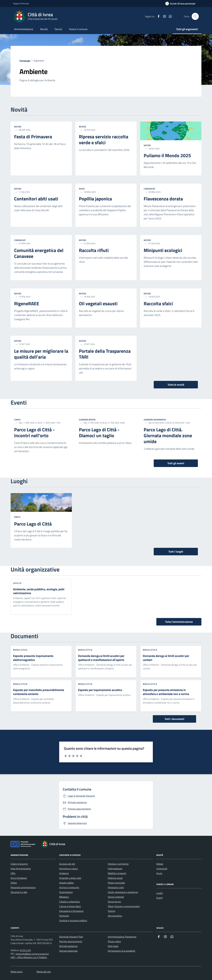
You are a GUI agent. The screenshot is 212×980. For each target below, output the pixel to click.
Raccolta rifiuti (94, 250)
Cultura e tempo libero (70, 906)
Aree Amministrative (21, 869)
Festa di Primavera (33, 137)
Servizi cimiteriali (116, 897)
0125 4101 (25, 950)
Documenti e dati (19, 892)
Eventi (160, 898)
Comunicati (149, 189)
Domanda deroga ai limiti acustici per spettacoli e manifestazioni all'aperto (101, 658)
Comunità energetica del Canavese (39, 253)
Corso (17, 420)
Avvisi (82, 189)
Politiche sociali (115, 878)
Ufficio (17, 583)
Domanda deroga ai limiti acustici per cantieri (166, 658)
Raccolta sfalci (158, 304)
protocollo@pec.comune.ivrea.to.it (32, 954)
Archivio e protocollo (69, 887)
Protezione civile (116, 887)
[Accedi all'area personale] (180, 4)
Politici (14, 883)
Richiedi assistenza (68, 946)
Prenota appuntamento (71, 941)
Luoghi (160, 893)
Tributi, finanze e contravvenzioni (124, 906)
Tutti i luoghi (176, 552)
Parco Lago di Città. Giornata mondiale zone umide (168, 436)
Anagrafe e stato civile (70, 878)
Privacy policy (114, 941)
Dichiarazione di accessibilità (121, 951)
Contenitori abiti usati (36, 199)
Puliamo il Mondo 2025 (167, 156)
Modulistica (20, 650)
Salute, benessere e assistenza (123, 892)
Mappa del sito (44, 972)
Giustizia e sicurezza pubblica (73, 920)
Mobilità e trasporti (117, 873)
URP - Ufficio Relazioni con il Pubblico (29, 957)
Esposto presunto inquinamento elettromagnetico (33, 658)
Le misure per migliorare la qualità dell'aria (41, 354)
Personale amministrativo (23, 887)
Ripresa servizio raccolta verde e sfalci (104, 140)
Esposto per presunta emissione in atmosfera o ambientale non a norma (166, 692)
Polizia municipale (116, 883)
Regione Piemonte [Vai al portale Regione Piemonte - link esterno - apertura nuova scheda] (21, 3)
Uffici (13, 873)
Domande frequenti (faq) (71, 937)
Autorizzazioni (66, 892)
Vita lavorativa (115, 916)
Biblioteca (64, 897)
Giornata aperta (87, 420)
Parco (17, 517)
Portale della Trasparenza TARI (105, 354)
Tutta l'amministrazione (179, 622)
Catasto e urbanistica (69, 902)
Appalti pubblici (67, 883)
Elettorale (64, 916)
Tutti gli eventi (176, 463)
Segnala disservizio (68, 951)
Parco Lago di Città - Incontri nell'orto (34, 433)
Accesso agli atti (67, 864)
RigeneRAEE (27, 304)
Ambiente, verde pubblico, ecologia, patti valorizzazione (39, 591)
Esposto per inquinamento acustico (100, 690)
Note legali (113, 946)
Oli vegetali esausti (98, 304)
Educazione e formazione (71, 911)
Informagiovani (115, 869)
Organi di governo (19, 864)
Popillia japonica (95, 199)
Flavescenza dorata (163, 199)
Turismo (111, 911)
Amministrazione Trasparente (122, 937)
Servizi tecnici (114, 902)
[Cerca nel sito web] (195, 16)
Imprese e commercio (118, 864)
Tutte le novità (176, 385)
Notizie (18, 127)
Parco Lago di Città (33, 524)
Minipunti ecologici (163, 250)
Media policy (17, 972)
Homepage (25, 61)
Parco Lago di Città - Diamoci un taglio (99, 433)
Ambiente (64, 873)
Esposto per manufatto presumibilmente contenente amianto (39, 692)
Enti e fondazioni (19, 878)
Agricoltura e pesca (68, 869)
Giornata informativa (155, 420)
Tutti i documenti (174, 719)
